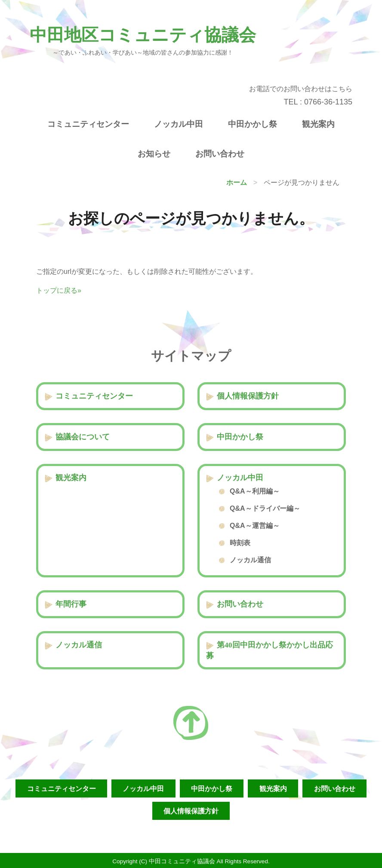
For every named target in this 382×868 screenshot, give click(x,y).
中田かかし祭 (253, 124)
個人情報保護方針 (248, 396)
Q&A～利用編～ (255, 491)
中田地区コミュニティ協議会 (143, 35)
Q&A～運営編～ (255, 526)
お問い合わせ (220, 154)
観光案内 (318, 124)
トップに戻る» (59, 290)
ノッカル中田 (179, 124)
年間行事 (71, 604)
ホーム (237, 182)
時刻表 (240, 543)
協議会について (83, 437)
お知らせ (154, 154)
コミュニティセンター (88, 124)
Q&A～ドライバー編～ (265, 508)
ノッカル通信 (250, 560)
